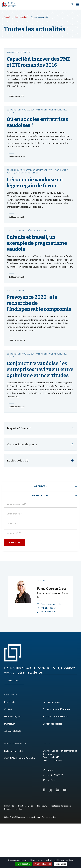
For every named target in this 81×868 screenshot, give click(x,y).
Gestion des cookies (52, 768)
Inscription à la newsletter (55, 761)
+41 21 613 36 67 (46, 652)
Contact (8, 753)
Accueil (7, 17)
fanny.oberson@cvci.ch (49, 648)
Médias (19, 853)
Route (48, 814)
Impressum (10, 768)
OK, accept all (23, 864)
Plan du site (10, 746)
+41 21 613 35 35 (53, 819)
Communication (22, 17)
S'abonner (14, 725)
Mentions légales (12, 761)
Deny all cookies (43, 864)
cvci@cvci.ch (51, 824)
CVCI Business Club (14, 795)
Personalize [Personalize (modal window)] (60, 864)
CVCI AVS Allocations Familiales (20, 802)
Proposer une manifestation (56, 753)
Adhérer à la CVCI (13, 775)
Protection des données (61, 850)
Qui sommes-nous (51, 746)
